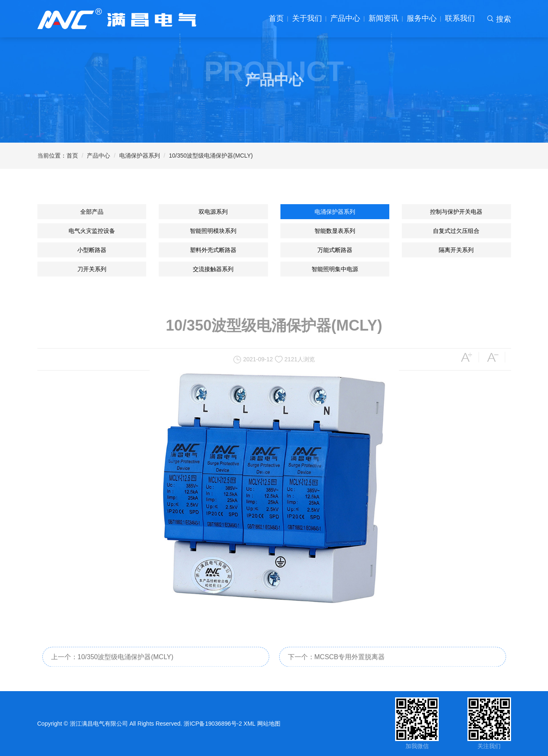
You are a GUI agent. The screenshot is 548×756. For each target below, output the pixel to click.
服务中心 (422, 18)
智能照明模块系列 (213, 231)
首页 (276, 18)
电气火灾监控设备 (92, 231)
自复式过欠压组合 (456, 231)
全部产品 (92, 212)
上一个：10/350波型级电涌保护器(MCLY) (112, 663)
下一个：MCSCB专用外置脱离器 (337, 663)
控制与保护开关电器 (456, 212)
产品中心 (345, 18)
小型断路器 (92, 250)
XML (249, 724)
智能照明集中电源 (335, 269)
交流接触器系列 (213, 269)
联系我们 (460, 18)
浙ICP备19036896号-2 (213, 724)
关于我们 (307, 18)
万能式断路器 (335, 250)
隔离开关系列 (456, 250)
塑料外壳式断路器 (213, 250)
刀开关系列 (92, 269)
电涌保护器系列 (140, 156)
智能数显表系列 (335, 231)
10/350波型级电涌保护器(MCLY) (211, 156)
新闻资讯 (383, 18)
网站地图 (269, 724)
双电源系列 (213, 212)
